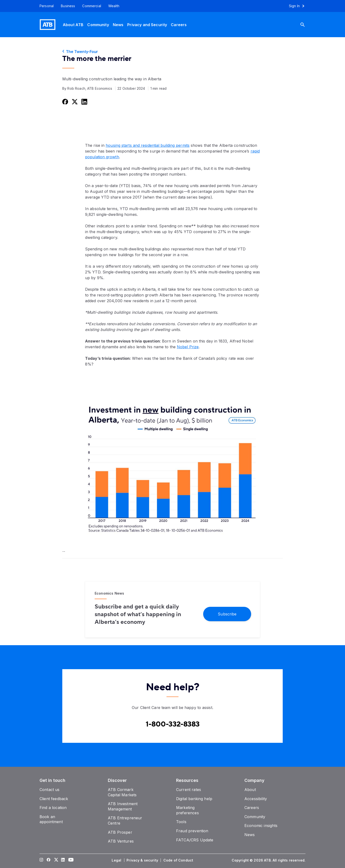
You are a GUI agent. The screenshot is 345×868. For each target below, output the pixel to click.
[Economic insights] (261, 826)
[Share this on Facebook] (65, 102)
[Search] (306, 25)
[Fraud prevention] (192, 831)
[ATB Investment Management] (123, 806)
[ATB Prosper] (120, 832)
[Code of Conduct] (179, 860)
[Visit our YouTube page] (70, 860)
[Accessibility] (256, 799)
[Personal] (45, 6)
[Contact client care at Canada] (173, 724)
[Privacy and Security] (147, 25)
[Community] (98, 25)
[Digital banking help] (194, 799)
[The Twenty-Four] (172, 52)
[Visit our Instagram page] (41, 860)
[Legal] (117, 860)
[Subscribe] (227, 614)
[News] (118, 25)
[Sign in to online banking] (299, 6)
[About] (250, 790)
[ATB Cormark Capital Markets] (122, 792)
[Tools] (181, 822)
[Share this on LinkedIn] (84, 102)
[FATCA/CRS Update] (195, 840)
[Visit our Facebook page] (49, 860)
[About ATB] (73, 25)
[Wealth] (114, 6)
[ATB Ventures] (121, 841)
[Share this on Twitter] (74, 102)
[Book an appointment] (51, 819)
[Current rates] (189, 790)
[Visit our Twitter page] (56, 860)
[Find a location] (53, 808)
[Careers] (179, 25)
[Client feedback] (54, 799)
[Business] (68, 6)
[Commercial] (92, 6)
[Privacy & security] (143, 860)
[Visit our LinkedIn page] (63, 860)
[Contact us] (50, 790)
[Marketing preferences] (187, 810)
